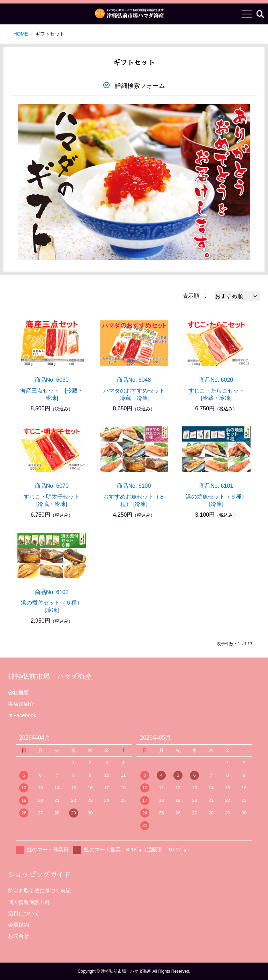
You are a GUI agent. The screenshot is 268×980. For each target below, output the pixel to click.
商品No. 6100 (134, 486)
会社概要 (18, 693)
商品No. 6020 (216, 380)
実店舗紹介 (21, 704)
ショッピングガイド (39, 875)
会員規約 (18, 925)
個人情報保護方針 (29, 902)
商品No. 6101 (216, 486)
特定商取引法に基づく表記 (39, 891)
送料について (24, 913)
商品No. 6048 (134, 380)
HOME (21, 34)
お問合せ (18, 936)
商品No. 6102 (52, 592)
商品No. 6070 (52, 486)
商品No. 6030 (52, 380)
